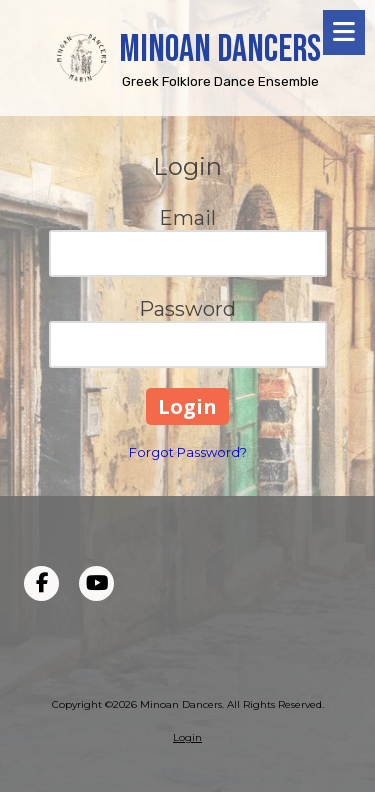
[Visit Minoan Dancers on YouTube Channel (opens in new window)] (96, 583)
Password (187, 309)
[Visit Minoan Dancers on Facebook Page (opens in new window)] (41, 583)
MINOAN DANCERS (220, 49)
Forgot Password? (188, 452)
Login (187, 737)
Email (187, 218)
